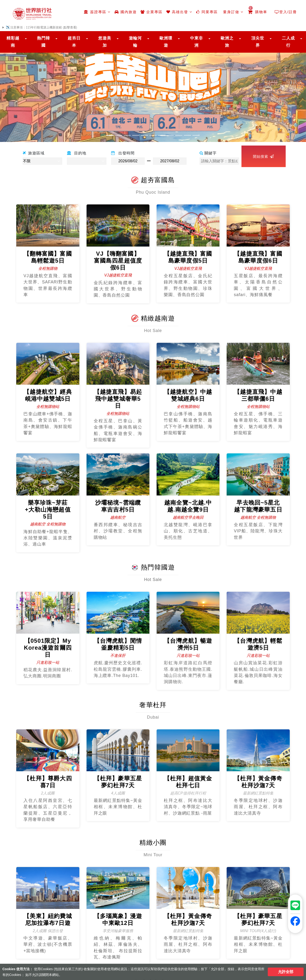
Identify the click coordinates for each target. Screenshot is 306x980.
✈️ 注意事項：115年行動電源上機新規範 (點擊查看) (41, 27)
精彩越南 (13, 42)
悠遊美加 (105, 42)
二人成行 (288, 42)
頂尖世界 (258, 42)
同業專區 (207, 12)
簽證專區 (97, 12)
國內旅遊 (126, 12)
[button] (23, 88)
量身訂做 (233, 12)
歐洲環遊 (166, 42)
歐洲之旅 (227, 42)
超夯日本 (74, 42)
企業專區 (152, 12)
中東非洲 (197, 42)
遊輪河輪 (135, 42)
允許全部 (286, 972)
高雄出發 (179, 12)
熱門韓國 (44, 42)
